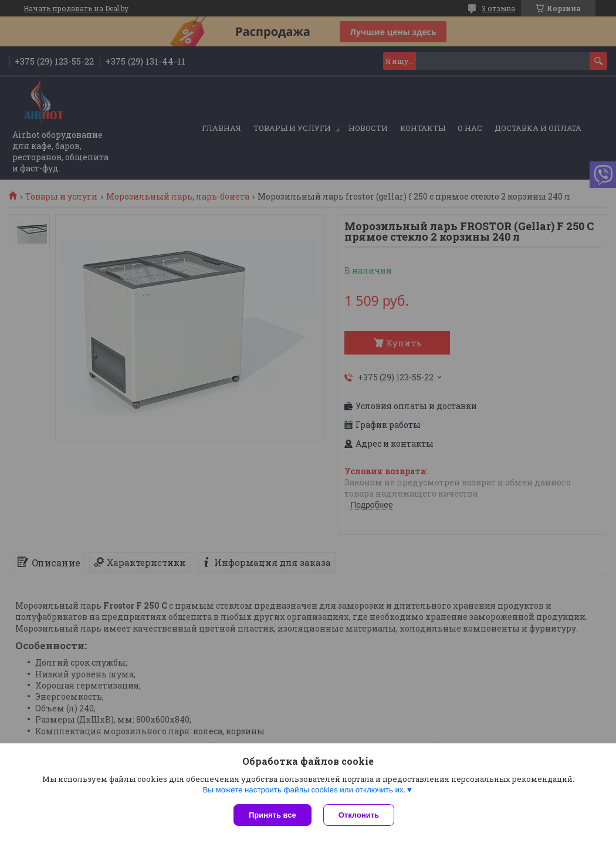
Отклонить (359, 815)
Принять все (273, 815)
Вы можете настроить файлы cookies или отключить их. (304, 790)
